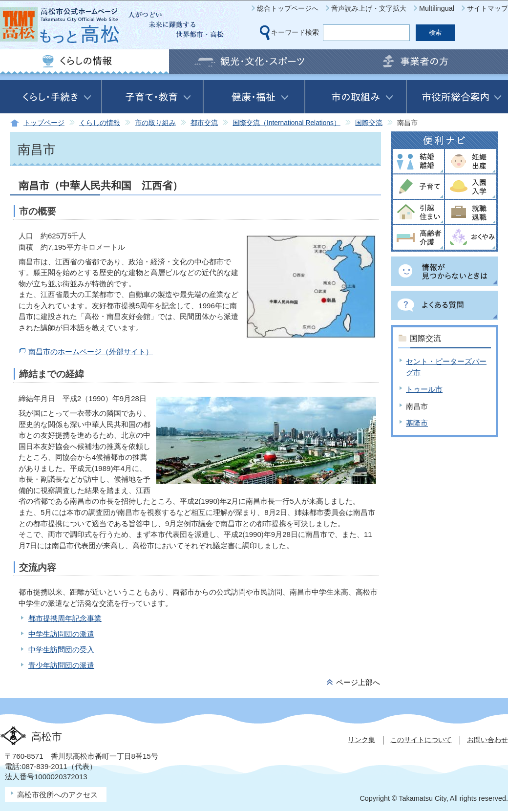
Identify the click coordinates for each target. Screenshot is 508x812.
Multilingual (437, 8)
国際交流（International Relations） (286, 123)
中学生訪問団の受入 (61, 650)
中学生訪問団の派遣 (61, 634)
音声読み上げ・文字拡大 (369, 8)
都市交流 (204, 123)
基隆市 (417, 423)
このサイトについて (421, 740)
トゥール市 (424, 389)
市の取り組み (155, 123)
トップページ (44, 123)
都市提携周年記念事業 (65, 618)
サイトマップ (487, 8)
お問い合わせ (487, 740)
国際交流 (369, 123)
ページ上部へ (358, 682)
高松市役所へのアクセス (57, 795)
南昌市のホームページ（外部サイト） (91, 352)
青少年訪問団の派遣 (61, 665)
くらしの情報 (100, 123)
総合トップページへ (288, 8)
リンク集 (361, 740)
